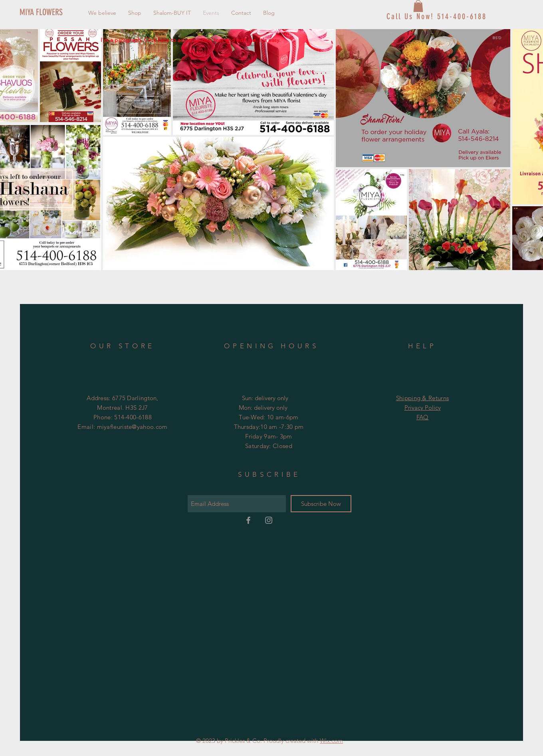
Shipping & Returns (422, 398)
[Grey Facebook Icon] (248, 520)
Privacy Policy (423, 408)
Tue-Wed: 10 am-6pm (269, 417)
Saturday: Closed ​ (269, 446)
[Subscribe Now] (321, 504)
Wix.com (331, 741)
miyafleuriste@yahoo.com (132, 427)
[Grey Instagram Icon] (269, 520)
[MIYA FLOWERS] (47, 12)
